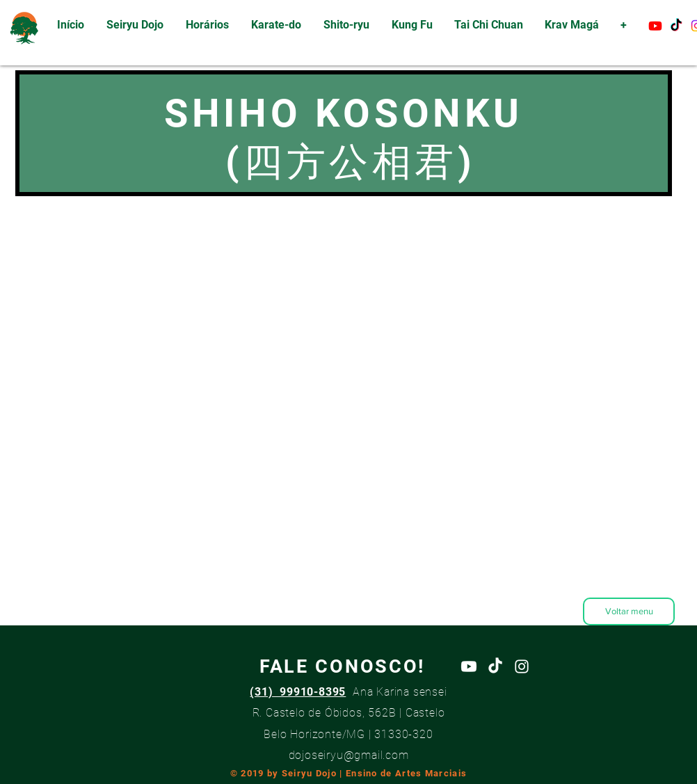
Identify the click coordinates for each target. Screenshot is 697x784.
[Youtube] (655, 26)
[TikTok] (676, 26)
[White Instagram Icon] (522, 666)
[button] (276, 25)
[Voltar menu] (629, 611)
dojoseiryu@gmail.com (349, 755)
